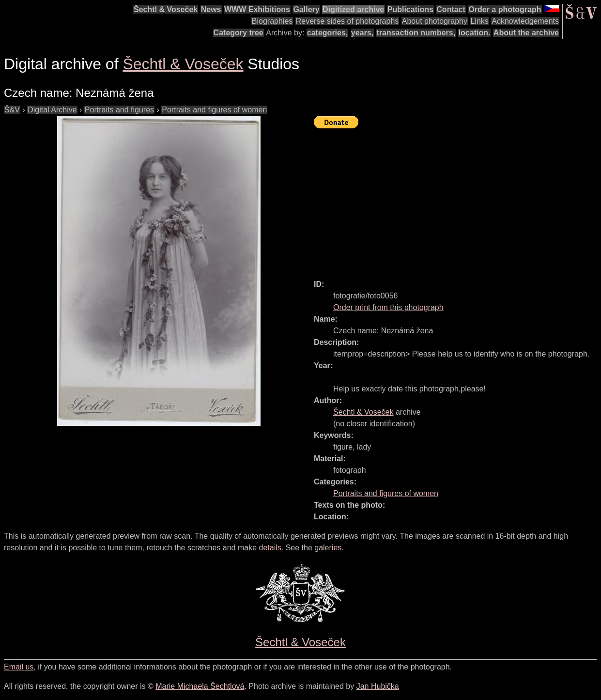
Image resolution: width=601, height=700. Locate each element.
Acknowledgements (525, 21)
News (211, 9)
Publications (410, 9)
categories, (327, 33)
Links (479, 21)
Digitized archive (353, 9)
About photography (435, 21)
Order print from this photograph (388, 307)
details (270, 548)
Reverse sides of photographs (347, 21)
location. (475, 33)
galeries (328, 548)
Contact (451, 9)
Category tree (239, 33)
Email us (19, 667)
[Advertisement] (457, 200)
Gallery (306, 9)
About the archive (526, 33)
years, (362, 33)
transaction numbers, (416, 33)
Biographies (272, 21)
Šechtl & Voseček (166, 9)
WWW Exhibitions (257, 9)
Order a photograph (505, 9)
